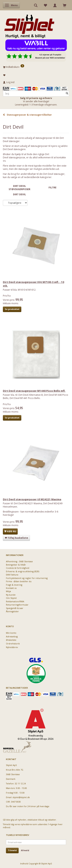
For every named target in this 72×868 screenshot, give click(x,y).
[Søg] (67, 94)
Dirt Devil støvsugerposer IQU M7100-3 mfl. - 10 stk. (34, 284)
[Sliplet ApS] (29, 25)
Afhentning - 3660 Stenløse (19, 561)
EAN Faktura (12, 575)
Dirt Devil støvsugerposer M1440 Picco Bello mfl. (34, 391)
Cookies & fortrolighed (18, 568)
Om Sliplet (11, 598)
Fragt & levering (14, 585)
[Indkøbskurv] (36, 67)
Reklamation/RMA (15, 601)
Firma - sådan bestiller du (19, 581)
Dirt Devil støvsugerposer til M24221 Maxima (32, 499)
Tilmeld (12, 850)
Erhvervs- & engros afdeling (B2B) (23, 571)
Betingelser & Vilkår (16, 565)
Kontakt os (11, 588)
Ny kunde (11, 595)
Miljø (8, 591)
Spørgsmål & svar (15, 608)
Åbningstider (12, 611)
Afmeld (25, 850)
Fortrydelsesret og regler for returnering (27, 578)
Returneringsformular (17, 605)
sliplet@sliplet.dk (21, 797)
